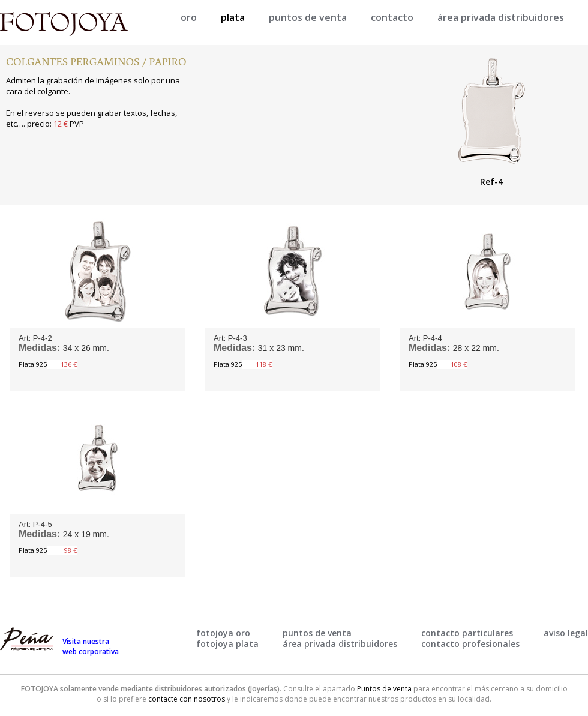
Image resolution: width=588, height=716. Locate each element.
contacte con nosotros (187, 699)
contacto (392, 17)
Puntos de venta (384, 689)
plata (233, 17)
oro (189, 17)
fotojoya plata (227, 644)
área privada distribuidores (501, 17)
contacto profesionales (470, 644)
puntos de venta (308, 17)
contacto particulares (467, 633)
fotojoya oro (223, 633)
